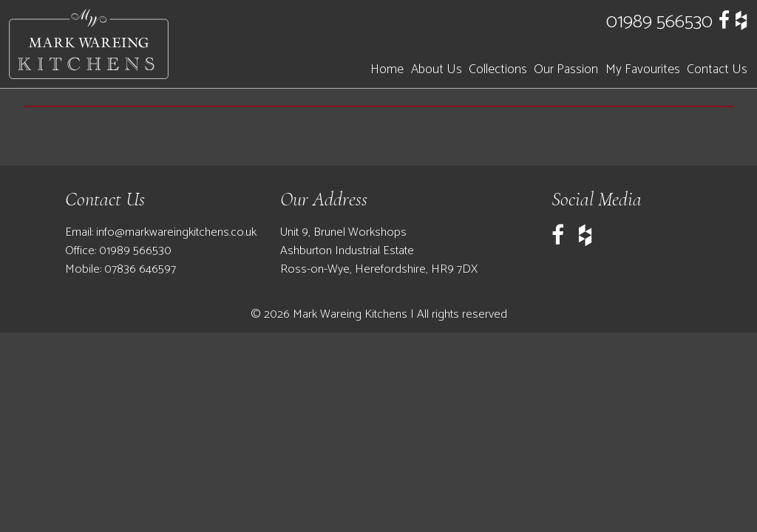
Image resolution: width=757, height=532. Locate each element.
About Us (437, 70)
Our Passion (566, 70)
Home (387, 70)
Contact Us (717, 70)
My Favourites (643, 70)
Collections (498, 70)
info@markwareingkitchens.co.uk (176, 232)
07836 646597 (140, 269)
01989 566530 (659, 22)
